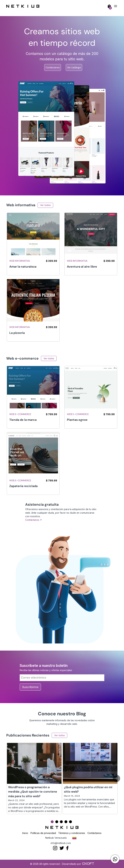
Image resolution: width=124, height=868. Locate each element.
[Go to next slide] (116, 778)
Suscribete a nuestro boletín (44, 666)
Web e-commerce (20, 414)
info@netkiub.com (61, 843)
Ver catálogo (74, 67)
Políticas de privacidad (43, 833)
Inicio (25, 833)
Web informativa (20, 261)
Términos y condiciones (72, 833)
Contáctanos (53, 67)
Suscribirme (30, 687)
